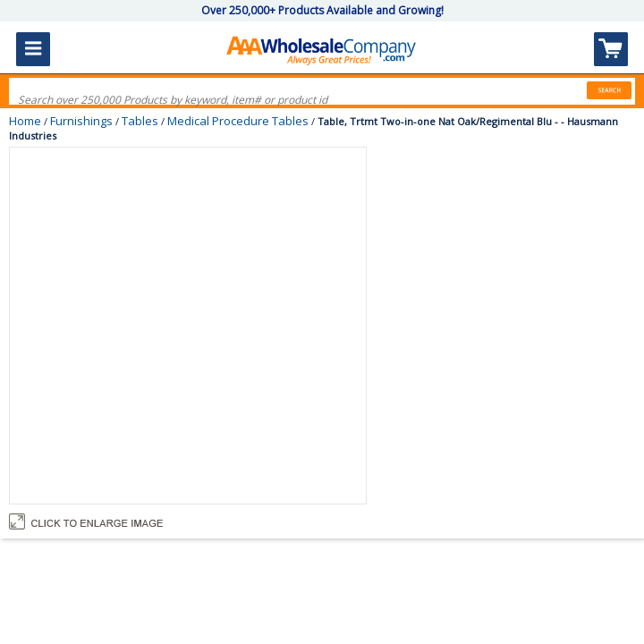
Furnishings (81, 121)
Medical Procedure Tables (238, 121)
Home (25, 121)
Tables (140, 121)
